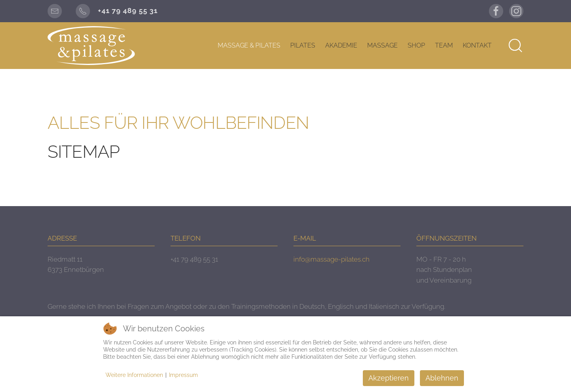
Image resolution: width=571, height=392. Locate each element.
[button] (515, 46)
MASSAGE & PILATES (249, 45)
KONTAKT (477, 45)
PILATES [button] (303, 45)
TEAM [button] (444, 45)
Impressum (183, 375)
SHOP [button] (416, 45)
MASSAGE (382, 45)
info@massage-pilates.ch (331, 259)
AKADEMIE (341, 45)
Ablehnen (442, 378)
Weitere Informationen (134, 375)
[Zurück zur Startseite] (91, 46)
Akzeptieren (389, 378)
